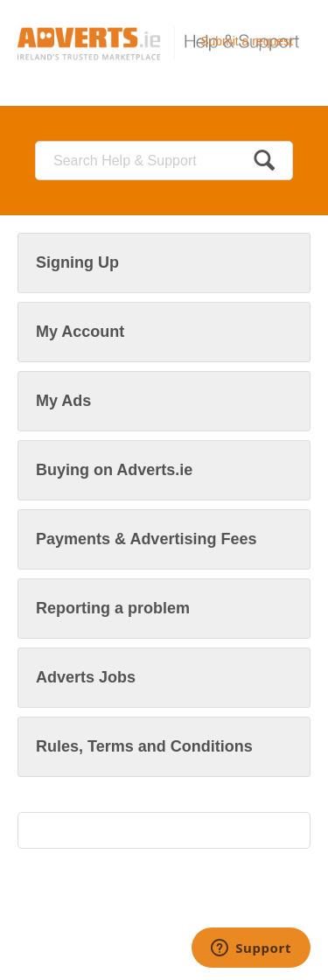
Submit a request (247, 41)
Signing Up (77, 262)
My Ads (63, 401)
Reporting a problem (113, 608)
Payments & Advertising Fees (146, 539)
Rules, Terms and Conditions (144, 746)
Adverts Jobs (86, 677)
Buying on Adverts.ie (114, 470)
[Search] (164, 161)
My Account (80, 332)
